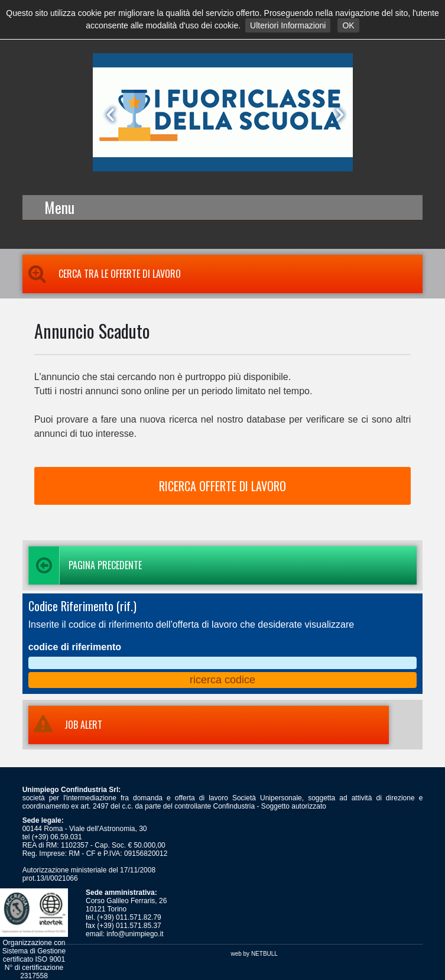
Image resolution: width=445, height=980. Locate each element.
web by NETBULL (254, 954)
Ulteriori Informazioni (288, 25)
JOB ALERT (65, 725)
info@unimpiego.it (135, 934)
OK (348, 25)
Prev (108, 115)
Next (337, 115)
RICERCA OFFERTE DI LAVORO (222, 486)
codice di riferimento (75, 647)
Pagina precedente (85, 565)
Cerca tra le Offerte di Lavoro (102, 274)
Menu (59, 207)
